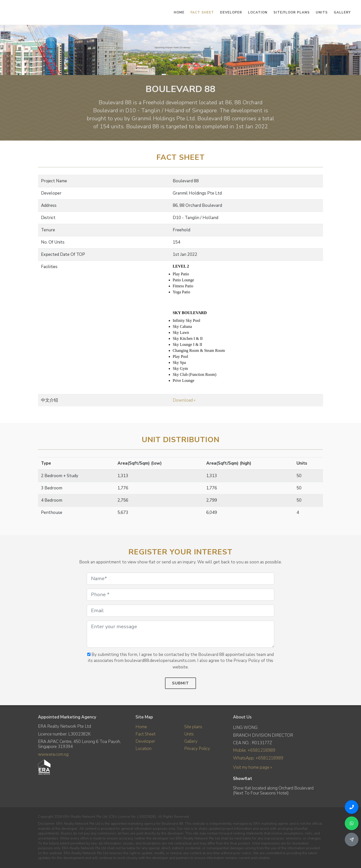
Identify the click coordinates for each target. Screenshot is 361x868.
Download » (184, 400)
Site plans (193, 727)
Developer (145, 741)
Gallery (191, 741)
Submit (180, 683)
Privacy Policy (197, 749)
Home (141, 727)
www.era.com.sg (53, 754)
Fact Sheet (145, 734)
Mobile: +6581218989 (254, 750)
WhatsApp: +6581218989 (258, 758)
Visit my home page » (252, 767)
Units (189, 734)
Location (143, 749)
